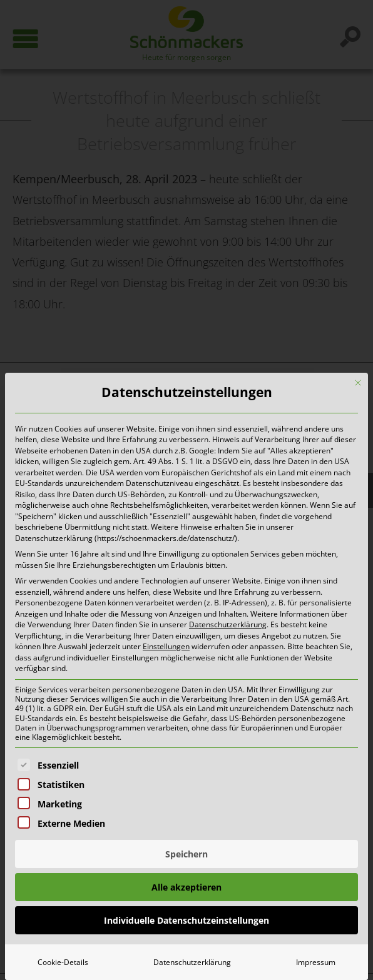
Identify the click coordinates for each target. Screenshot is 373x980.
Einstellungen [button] (166, 646)
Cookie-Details (63, 962)
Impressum (316, 962)
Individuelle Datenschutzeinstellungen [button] (186, 920)
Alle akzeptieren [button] (186, 887)
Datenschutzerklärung (228, 624)
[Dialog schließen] (358, 383)
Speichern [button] (186, 854)
